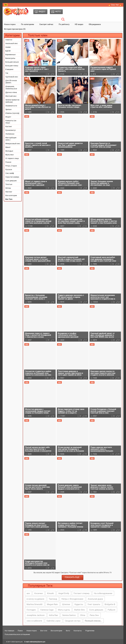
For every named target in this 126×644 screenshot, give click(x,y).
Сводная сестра (73, 621)
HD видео (79, 24)
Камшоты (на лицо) (11, 122)
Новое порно (10, 24)
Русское (9, 169)
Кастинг (9, 126)
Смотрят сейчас (46, 24)
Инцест (8, 117)
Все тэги (44, 631)
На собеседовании (103, 593)
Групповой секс (12, 77)
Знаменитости (11, 106)
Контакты (78, 631)
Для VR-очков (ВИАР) (11, 82)
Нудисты (79, 604)
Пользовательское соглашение (17, 634)
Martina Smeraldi (35, 604)
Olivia (83, 615)
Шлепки (66, 604)
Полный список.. (93, 621)
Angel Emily (64, 593)
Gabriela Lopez (53, 621)
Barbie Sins (80, 610)
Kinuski (51, 593)
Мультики (9, 155)
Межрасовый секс (13, 144)
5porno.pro (19, 642)
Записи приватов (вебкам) (12, 101)
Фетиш (8, 188)
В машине (9, 69)
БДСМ (8, 51)
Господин (31, 610)
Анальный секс (12, 43)
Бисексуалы (10, 58)
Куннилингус (11, 130)
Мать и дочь (64, 610)
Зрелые (8, 109)
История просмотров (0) (15, 29)
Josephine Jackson (36, 615)
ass (28, 593)
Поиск (20, 631)
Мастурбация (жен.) (11, 139)
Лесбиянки (10, 134)
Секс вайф (10, 173)
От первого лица (12, 158)
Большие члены (12, 66)
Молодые (9, 151)
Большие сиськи (12, 62)
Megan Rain (52, 604)
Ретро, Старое (11, 166)
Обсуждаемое (95, 24)
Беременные (10, 55)
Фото (68, 631)
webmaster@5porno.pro (37, 642)
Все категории (11, 195)
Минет (8, 147)
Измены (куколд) (12, 113)
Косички (39, 593)
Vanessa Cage (47, 610)
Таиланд (53, 599)
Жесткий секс (11, 96)
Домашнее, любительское (11, 88)
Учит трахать (94, 604)
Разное (8, 162)
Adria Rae (53, 615)
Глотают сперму (82, 593)
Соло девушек (11, 181)
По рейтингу (64, 24)
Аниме (8, 47)
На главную (9, 631)
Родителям (90, 631)
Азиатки (9, 40)
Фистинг (9, 192)
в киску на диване (35, 599)
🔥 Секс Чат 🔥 (115, 5)
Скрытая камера (12, 177)
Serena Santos (69, 615)
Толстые (9, 184)
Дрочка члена (11, 92)
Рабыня (111, 610)
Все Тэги (9, 199)
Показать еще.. (73, 577)
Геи (7, 73)
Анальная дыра (95, 599)
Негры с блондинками (72, 599)
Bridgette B (110, 604)
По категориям (28, 24)
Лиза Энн (94, 615)
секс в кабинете (34, 621)
